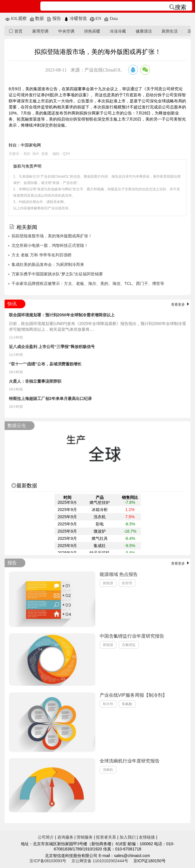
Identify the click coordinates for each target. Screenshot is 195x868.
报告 (54, 18)
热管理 (127, 583)
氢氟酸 (127, 704)
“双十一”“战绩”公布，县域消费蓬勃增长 (45, 364)
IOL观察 (16, 18)
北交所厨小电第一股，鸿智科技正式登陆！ (50, 245)
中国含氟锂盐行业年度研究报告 (132, 636)
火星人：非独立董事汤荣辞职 (35, 381)
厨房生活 (170, 31)
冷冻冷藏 (118, 31)
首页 (16, 31)
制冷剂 (108, 704)
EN (96, 18)
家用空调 (40, 31)
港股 (45, 154)
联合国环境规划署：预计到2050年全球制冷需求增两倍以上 (62, 315)
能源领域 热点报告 (119, 574)
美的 (27, 154)
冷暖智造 (75, 18)
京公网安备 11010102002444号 (100, 861)
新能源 (108, 583)
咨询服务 (65, 837)
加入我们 (128, 837)
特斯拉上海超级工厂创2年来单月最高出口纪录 (50, 399)
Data (111, 18)
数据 (37, 18)
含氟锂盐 (129, 645)
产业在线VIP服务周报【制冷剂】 (133, 695)
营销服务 (85, 837)
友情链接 (147, 837)
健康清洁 (144, 31)
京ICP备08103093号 (48, 861)
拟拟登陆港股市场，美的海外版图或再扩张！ (52, 236)
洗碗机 (108, 770)
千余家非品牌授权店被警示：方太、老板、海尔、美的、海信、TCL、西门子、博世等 (88, 283)
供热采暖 (92, 31)
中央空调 (66, 31)
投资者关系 (106, 837)
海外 (36, 154)
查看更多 (181, 305)
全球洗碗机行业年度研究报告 (130, 761)
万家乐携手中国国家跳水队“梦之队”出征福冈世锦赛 (57, 274)
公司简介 (46, 837)
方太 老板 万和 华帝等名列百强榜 (41, 255)
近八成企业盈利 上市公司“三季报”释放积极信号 (52, 347)
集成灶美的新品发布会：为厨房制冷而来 (48, 264)
